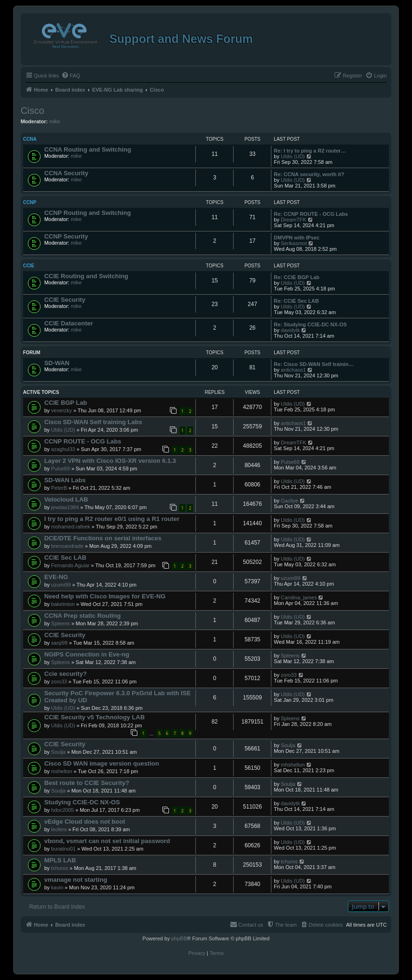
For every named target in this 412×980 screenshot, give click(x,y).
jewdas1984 (65, 507)
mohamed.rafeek (71, 527)
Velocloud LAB (66, 499)
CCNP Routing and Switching (88, 213)
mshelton (62, 771)
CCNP (30, 202)
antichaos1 (293, 370)
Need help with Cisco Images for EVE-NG (105, 596)
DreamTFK (294, 220)
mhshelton (293, 765)
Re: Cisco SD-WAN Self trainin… (314, 364)
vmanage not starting (76, 880)
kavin (57, 887)
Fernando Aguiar (70, 565)
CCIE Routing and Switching (86, 276)
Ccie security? (66, 674)
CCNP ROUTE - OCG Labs (83, 441)
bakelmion (63, 604)
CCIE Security (65, 300)
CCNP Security (66, 236)
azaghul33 (63, 449)
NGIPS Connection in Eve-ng (87, 654)
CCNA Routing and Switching (88, 149)
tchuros (59, 868)
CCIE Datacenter (69, 323)
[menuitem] (71, 76)
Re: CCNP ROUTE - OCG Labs (311, 214)
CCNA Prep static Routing (83, 616)
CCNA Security (66, 173)
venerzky (61, 410)
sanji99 (59, 643)
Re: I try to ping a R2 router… (310, 151)
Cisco (33, 111)
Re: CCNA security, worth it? (309, 174)
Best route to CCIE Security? (87, 783)
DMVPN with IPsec (297, 238)
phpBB (179, 938)
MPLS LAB (60, 860)
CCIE (29, 266)
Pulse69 (60, 469)
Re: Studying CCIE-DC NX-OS (310, 324)
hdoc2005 (62, 810)
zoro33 (59, 682)
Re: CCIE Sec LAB (296, 301)
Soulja (58, 752)
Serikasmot (294, 243)
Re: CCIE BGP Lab (296, 277)
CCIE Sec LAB (65, 558)
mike (55, 121)
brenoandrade (67, 546)
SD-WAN (57, 363)
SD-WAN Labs (65, 480)
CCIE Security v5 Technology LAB (95, 717)
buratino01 (63, 849)
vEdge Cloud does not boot (85, 822)
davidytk (290, 330)
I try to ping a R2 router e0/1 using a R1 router (112, 519)
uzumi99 (61, 585)
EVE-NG (56, 577)
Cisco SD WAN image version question (102, 763)
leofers (59, 829)
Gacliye (290, 501)
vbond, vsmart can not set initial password (107, 841)
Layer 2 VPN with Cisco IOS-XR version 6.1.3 (110, 461)
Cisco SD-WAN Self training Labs (93, 422)
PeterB (59, 488)
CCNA (30, 139)
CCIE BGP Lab (66, 403)
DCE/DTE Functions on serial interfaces (103, 538)
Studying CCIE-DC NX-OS (82, 802)
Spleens (60, 623)
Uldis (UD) (293, 156)
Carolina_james (299, 597)
